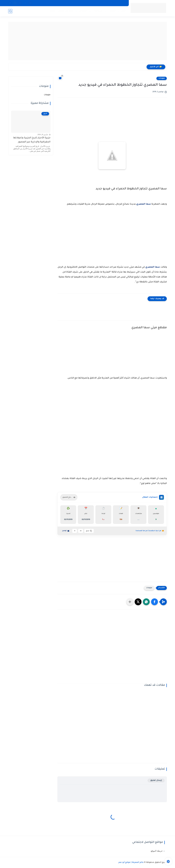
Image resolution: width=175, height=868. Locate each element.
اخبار (124, 11)
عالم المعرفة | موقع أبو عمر (131, 863)
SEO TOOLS (108, 3)
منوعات (112, 11)
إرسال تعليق (156, 780)
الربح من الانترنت (65, 11)
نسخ (89, 531)
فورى (53, 11)
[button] (154, 602)
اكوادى (97, 3)
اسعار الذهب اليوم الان (72, 3)
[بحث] (10, 11)
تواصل (66, 531)
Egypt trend (121, 3)
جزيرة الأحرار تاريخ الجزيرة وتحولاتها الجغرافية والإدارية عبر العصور (32, 140)
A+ (81, 531)
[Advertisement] (87, 41)
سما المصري (144, 204)
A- (75, 531)
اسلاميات (98, 11)
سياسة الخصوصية (51, 3)
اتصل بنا (88, 3)
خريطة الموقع (157, 851)
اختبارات (83, 11)
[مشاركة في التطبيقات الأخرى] (130, 602)
